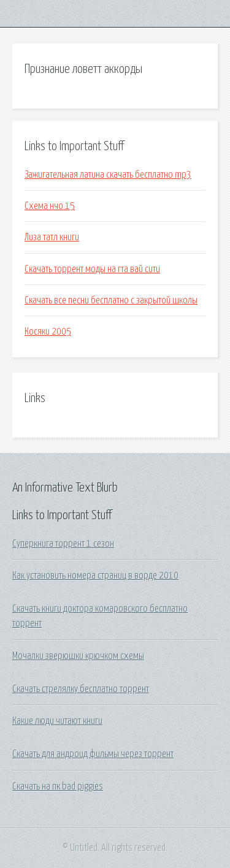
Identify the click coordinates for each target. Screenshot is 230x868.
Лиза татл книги (52, 237)
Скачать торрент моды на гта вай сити (92, 269)
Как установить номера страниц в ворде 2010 (95, 576)
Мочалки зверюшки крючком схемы (78, 656)
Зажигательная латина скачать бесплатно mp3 (108, 175)
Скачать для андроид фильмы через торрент (93, 754)
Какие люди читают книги (57, 721)
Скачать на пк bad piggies (58, 786)
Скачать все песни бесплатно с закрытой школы (111, 300)
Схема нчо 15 (50, 206)
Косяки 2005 (48, 332)
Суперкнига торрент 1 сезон (63, 544)
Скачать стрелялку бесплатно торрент (81, 689)
